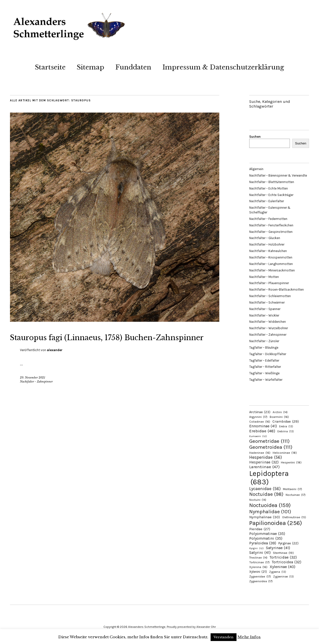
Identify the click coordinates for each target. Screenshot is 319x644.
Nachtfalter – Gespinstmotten (271, 232)
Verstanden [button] (224, 637)
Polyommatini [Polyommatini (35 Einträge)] (266, 538)
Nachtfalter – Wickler (264, 315)
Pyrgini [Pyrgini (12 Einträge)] (256, 548)
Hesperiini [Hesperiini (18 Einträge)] (291, 462)
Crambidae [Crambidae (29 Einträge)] (286, 421)
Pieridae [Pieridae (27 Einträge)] (260, 529)
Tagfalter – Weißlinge (264, 373)
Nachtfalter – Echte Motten (269, 188)
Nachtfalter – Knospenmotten (271, 257)
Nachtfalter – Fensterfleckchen (271, 225)
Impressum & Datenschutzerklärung (223, 67)
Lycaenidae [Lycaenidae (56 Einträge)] (265, 489)
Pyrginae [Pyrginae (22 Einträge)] (288, 543)
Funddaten (133, 67)
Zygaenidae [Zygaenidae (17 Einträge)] (260, 577)
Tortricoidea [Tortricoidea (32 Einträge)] (287, 562)
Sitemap (90, 67)
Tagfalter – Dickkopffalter (268, 354)
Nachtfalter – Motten (264, 277)
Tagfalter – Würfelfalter (266, 380)
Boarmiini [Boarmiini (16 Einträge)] (279, 417)
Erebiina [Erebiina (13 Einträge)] (286, 431)
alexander (55, 362)
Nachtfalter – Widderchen (268, 322)
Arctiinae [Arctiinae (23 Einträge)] (260, 412)
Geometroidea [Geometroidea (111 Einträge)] (271, 447)
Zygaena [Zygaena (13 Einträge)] (278, 572)
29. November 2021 (33, 390)
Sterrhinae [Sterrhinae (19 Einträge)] (283, 553)
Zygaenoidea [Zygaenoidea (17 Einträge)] (261, 581)
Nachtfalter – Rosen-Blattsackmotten (277, 290)
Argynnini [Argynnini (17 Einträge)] (258, 417)
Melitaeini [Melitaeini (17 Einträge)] (292, 489)
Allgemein (256, 169)
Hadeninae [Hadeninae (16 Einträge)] (260, 453)
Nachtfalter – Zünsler (264, 341)
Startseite (50, 67)
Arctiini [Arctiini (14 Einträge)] (280, 412)
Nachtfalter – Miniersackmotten (272, 270)
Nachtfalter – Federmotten (268, 219)
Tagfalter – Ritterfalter (265, 367)
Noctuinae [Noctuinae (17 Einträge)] (296, 495)
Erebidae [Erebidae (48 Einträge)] (262, 431)
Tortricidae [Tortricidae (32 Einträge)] (283, 557)
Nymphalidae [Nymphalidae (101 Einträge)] (270, 512)
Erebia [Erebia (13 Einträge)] (286, 426)
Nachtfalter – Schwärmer (267, 302)
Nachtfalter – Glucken (265, 238)
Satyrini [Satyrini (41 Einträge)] (260, 552)
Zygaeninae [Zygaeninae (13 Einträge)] (283, 577)
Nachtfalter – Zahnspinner (268, 335)
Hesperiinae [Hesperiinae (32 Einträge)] (264, 462)
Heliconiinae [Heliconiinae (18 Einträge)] (285, 453)
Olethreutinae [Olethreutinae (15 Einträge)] (294, 517)
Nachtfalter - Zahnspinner (36, 394)
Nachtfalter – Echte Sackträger (271, 195)
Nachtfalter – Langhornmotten (271, 264)
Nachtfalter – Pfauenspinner (269, 283)
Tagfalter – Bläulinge (264, 348)
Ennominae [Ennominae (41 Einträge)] (263, 426)
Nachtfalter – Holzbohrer (267, 244)
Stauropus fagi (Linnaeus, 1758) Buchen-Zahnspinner (92, 343)
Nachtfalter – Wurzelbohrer (269, 328)
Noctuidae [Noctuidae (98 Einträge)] (266, 494)
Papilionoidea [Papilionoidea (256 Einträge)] (276, 523)
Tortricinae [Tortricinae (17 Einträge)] (259, 562)
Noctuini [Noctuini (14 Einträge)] (258, 500)
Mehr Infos (249, 637)
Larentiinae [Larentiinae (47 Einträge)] (264, 467)
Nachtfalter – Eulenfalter (267, 201)
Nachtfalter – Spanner (265, 309)
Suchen (255, 137)
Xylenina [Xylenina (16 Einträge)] (258, 567)
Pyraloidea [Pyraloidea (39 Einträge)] (263, 543)
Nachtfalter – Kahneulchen (268, 251)
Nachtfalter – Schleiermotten (270, 296)
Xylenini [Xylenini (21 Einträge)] (258, 572)
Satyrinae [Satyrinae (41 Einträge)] (278, 548)
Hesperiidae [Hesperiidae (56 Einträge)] (266, 457)
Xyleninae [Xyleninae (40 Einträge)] (282, 567)
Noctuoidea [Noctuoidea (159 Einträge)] (270, 505)
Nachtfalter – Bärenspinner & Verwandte (278, 175)
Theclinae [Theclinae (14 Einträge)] (258, 558)
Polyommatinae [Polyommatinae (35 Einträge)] (267, 534)
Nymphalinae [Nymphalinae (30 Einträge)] (265, 517)
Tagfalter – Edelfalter (264, 360)
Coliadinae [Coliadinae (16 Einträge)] (260, 422)
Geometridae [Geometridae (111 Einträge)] (269, 441)
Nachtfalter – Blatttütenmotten (272, 182)
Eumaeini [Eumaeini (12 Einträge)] (258, 436)
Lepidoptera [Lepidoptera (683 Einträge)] (269, 478)
